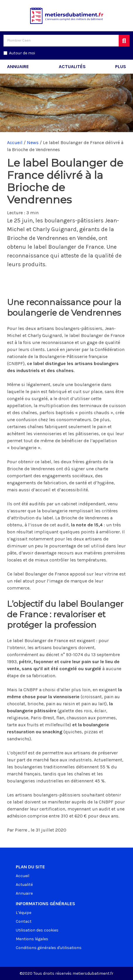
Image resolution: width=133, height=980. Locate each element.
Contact (24, 921)
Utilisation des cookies (37, 930)
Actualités (72, 66)
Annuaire (18, 66)
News (33, 142)
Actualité (24, 885)
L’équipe (24, 913)
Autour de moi (22, 53)
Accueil (15, 142)
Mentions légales (32, 939)
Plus (121, 66)
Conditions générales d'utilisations (49, 948)
